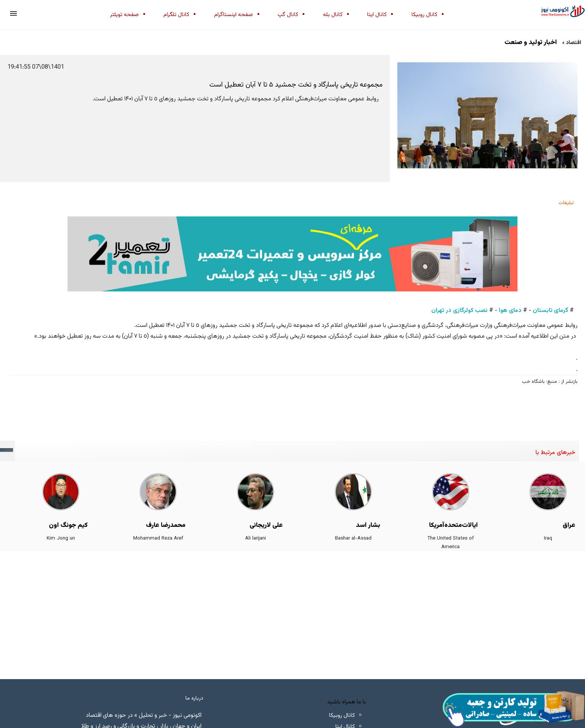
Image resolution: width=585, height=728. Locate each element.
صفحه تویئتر (124, 15)
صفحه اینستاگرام (234, 15)
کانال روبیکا (424, 15)
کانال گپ (288, 15)
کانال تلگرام (176, 15)
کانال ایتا (377, 15)
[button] (13, 13)
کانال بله (333, 15)
